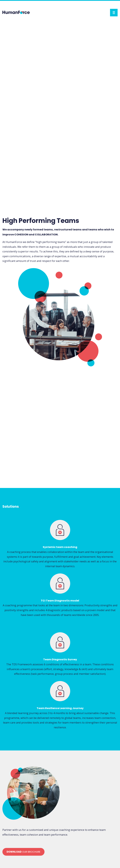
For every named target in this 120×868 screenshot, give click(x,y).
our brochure (23, 852)
